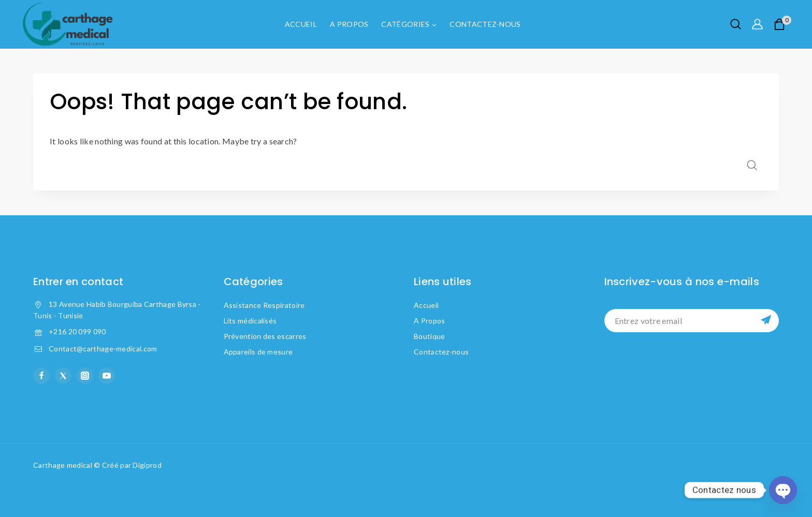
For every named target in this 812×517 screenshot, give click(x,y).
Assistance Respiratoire (264, 305)
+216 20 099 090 (77, 331)
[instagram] (85, 376)
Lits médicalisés (250, 321)
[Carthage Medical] (67, 24)
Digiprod (147, 465)
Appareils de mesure (258, 352)
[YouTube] (107, 376)
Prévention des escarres (265, 336)
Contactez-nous (485, 24)
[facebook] (41, 376)
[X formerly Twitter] (63, 376)
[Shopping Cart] (782, 24)
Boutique (429, 336)
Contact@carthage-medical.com (103, 349)
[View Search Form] (736, 24)
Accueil (301, 24)
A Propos (349, 24)
